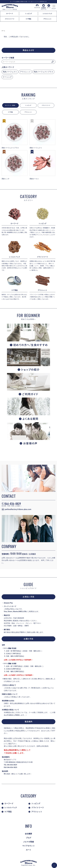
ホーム (3, 31)
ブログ (29, 838)
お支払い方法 (28, 597)
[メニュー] (54, 6)
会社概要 (28, 834)
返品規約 (28, 722)
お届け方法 (28, 639)
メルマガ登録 (28, 842)
